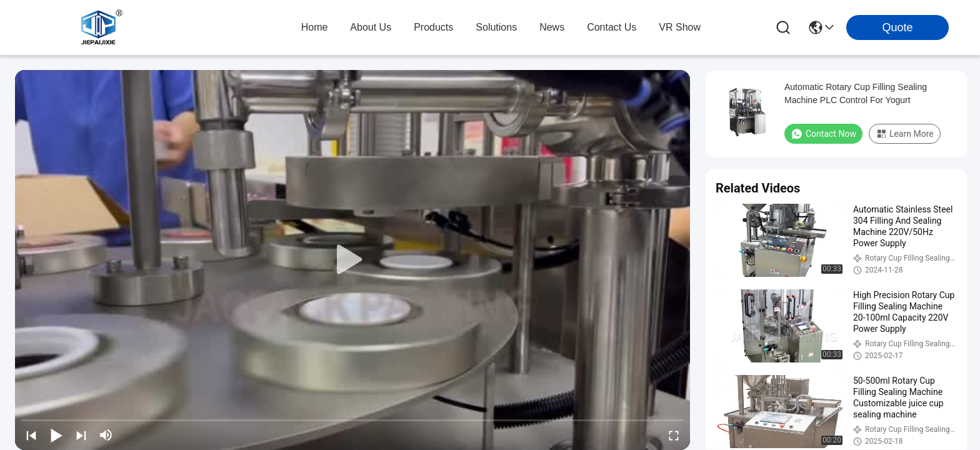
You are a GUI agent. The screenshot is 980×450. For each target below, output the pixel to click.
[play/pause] (56, 435)
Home (315, 27)
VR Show (680, 27)
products (433, 27)
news (552, 27)
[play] (352, 260)
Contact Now (823, 134)
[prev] (31, 435)
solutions (496, 27)
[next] (81, 435)
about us (371, 27)
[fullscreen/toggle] (674, 435)
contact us (612, 27)
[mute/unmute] (106, 435)
